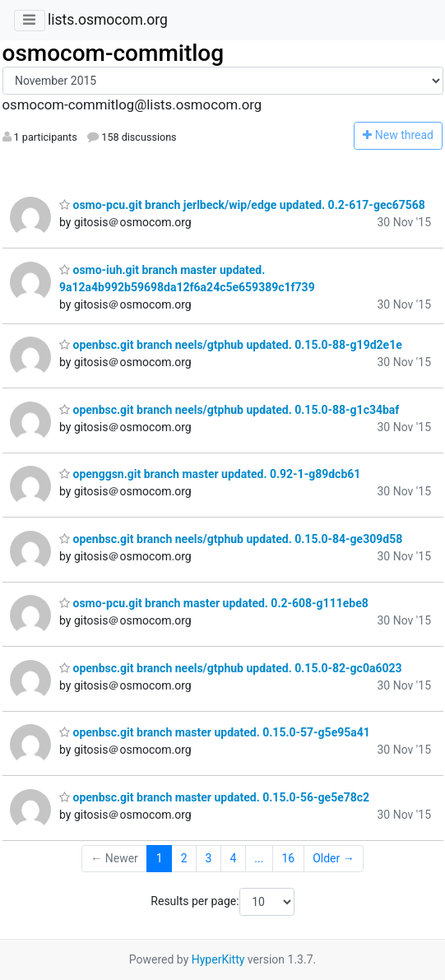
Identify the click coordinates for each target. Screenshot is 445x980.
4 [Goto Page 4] (233, 858)
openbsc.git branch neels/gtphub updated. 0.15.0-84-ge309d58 (231, 539)
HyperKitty (218, 959)
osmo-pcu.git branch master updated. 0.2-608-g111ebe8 (214, 603)
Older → (334, 858)
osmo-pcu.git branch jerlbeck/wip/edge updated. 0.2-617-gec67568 (242, 205)
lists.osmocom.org (108, 20)
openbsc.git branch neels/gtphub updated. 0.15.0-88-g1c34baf (229, 410)
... (259, 858)
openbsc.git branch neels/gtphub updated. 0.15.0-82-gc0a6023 (231, 668)
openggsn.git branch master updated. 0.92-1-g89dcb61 (210, 474)
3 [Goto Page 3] (209, 858)
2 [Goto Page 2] (184, 858)
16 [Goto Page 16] (288, 858)
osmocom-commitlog (114, 53)
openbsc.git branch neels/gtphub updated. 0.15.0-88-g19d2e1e (231, 345)
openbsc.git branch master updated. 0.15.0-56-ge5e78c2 (214, 797)
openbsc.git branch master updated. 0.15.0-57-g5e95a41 (215, 732)
